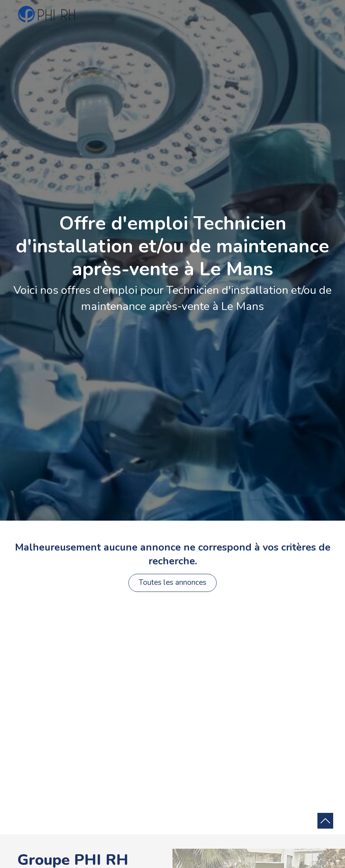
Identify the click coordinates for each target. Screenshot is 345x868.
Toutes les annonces (172, 582)
